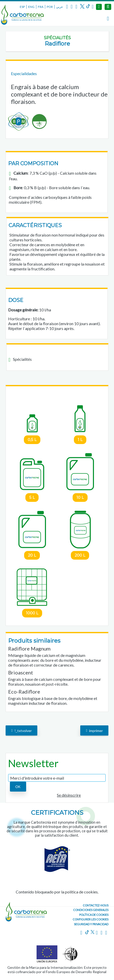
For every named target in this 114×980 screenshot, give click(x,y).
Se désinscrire (69, 795)
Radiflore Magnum (29, 648)
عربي (60, 7)
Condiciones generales (91, 910)
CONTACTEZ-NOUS (96, 905)
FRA (41, 7)
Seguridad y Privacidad (91, 924)
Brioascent (21, 672)
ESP (22, 7)
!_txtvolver (21, 730)
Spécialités (57, 38)
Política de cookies (94, 915)
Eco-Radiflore (24, 692)
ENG (31, 7)
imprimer (94, 730)
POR (50, 7)
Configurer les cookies (91, 919)
